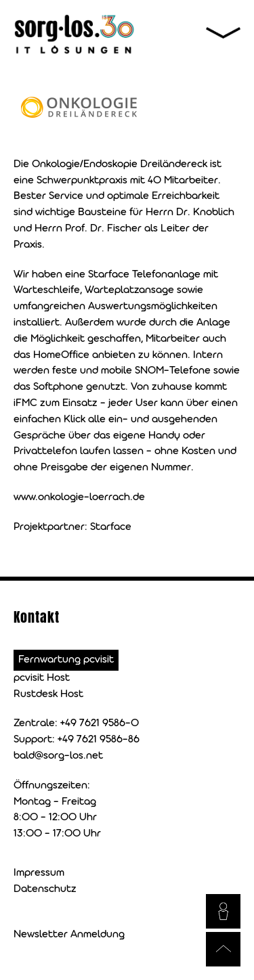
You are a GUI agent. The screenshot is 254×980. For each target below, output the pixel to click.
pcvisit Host (42, 678)
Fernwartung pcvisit (66, 660)
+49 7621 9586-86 (99, 740)
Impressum (39, 873)
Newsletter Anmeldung (69, 935)
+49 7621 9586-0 (100, 723)
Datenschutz (45, 889)
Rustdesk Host (48, 694)
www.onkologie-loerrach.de (79, 497)
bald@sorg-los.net (58, 756)
